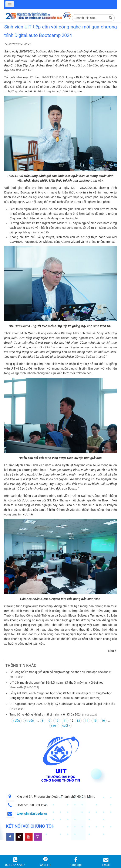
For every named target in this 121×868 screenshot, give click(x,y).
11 (65, 721)
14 (87, 721)
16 (103, 721)
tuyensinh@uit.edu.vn (32, 814)
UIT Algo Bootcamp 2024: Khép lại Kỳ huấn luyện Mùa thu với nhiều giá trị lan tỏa (62, 704)
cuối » (66, 725)
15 (95, 721)
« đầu (16, 721)
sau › (54, 725)
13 (78, 721)
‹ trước (29, 721)
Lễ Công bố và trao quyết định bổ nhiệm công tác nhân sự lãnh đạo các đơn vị (60, 672)
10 (57, 721)
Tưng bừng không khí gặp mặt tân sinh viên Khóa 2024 (46, 714)
